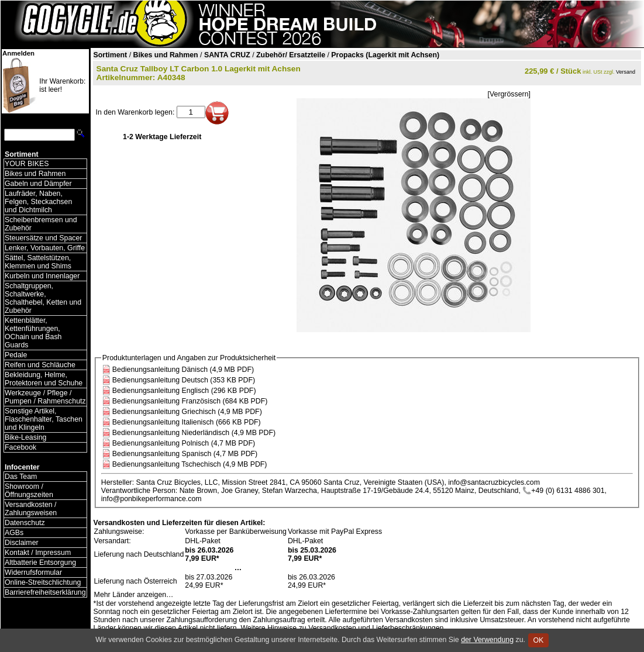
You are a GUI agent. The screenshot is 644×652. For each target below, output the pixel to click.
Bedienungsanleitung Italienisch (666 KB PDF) (187, 422)
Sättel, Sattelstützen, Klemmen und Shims (38, 262)
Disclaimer (22, 543)
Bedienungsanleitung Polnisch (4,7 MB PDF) (184, 443)
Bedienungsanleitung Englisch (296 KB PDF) (184, 391)
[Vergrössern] (509, 94)
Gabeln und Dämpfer (38, 184)
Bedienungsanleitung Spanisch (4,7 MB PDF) (185, 454)
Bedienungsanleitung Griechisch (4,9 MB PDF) (187, 412)
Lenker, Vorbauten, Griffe (45, 248)
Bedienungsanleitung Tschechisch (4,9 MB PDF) (190, 464)
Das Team (21, 477)
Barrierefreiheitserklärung (45, 592)
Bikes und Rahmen (35, 174)
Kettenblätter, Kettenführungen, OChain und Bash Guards (33, 333)
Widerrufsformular (33, 572)
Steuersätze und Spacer (43, 238)
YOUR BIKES (27, 164)
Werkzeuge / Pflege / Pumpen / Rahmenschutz (45, 397)
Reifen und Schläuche (40, 365)
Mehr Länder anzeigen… (134, 595)
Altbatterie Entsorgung (40, 563)
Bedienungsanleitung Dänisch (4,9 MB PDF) (183, 370)
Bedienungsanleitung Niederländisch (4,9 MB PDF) (194, 433)
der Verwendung (487, 640)
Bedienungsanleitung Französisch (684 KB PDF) (190, 401)
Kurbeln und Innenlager (42, 276)
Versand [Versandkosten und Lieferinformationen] (626, 72)
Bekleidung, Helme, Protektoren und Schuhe (44, 379)
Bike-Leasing (25, 437)
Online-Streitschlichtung (43, 582)
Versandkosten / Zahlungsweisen (31, 509)
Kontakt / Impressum (38, 553)
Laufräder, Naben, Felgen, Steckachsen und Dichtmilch (38, 202)
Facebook (20, 447)
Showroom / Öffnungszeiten (29, 491)
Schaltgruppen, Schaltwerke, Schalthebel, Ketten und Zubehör (43, 298)
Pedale (16, 355)
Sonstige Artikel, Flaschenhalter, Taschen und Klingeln (44, 419)
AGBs (14, 533)
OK (538, 640)
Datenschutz (25, 523)
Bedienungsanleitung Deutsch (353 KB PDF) (184, 380)
